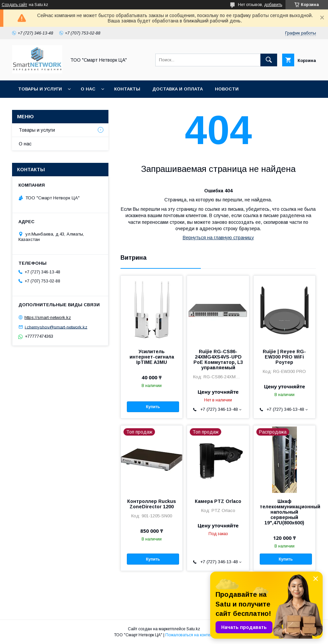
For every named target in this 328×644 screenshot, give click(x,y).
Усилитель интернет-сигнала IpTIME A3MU (152, 357)
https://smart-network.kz (48, 317)
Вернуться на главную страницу (218, 238)
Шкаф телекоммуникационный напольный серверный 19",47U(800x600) (284, 512)
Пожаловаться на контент (190, 635)
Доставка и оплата (178, 89)
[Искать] (269, 60)
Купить (153, 407)
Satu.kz (193, 629)
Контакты (127, 89)
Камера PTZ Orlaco (218, 501)
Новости (227, 89)
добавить (273, 5)
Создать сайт (14, 5)
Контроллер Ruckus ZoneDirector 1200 (152, 504)
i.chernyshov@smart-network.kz (56, 327)
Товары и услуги (40, 89)
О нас (88, 89)
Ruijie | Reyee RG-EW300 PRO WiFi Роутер (284, 357)
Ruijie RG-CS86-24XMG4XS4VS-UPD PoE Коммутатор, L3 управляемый (218, 360)
